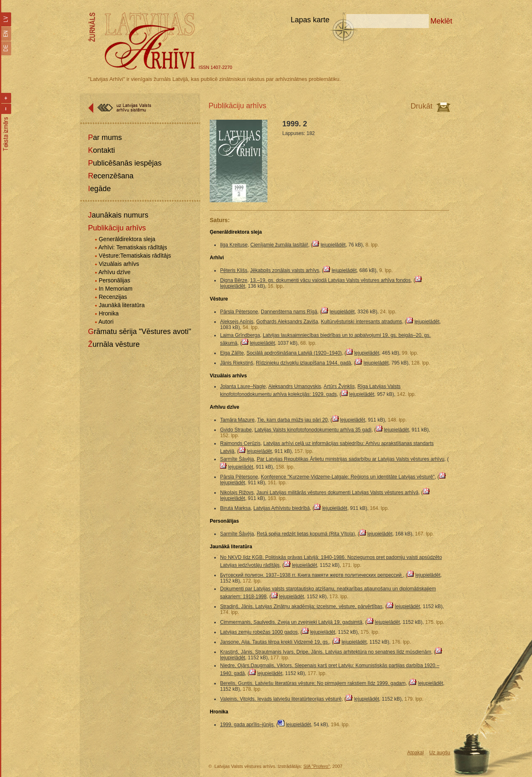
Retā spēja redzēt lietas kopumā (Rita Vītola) (306, 534)
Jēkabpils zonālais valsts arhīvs (285, 270)
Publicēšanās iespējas (125, 163)
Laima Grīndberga (240, 335)
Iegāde (99, 189)
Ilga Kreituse (234, 245)
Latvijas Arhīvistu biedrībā (282, 508)
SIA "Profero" (317, 766)
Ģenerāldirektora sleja (127, 239)
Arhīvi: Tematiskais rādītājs (132, 247)
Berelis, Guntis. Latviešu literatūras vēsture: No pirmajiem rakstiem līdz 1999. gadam (313, 683)
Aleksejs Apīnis (237, 322)
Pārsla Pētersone (239, 312)
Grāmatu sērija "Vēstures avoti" (140, 332)
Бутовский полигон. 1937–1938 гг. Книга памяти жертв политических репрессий (311, 575)
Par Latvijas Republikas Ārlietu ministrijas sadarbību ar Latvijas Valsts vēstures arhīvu (351, 459)
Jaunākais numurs (118, 215)
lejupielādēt (333, 245)
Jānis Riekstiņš (236, 363)
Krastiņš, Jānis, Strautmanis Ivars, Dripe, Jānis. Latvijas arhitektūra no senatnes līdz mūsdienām (326, 652)
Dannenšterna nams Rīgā (289, 312)
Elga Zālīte (232, 353)
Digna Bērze (234, 280)
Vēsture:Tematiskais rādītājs (135, 256)
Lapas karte (310, 20)
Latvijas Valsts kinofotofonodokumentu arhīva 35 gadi (313, 430)
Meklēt (441, 21)
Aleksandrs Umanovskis (295, 386)
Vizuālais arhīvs (119, 264)
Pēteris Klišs (234, 270)
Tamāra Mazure (237, 420)
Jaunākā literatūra (122, 305)
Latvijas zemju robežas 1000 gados (259, 632)
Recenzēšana (111, 176)
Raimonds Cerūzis (240, 443)
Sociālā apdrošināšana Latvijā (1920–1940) (294, 353)
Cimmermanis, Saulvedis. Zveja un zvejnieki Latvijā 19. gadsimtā (291, 622)
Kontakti (101, 150)
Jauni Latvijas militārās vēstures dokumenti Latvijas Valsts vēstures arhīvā (337, 493)
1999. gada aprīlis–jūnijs (247, 725)
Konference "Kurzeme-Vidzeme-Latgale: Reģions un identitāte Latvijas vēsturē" (348, 477)
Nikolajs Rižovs (237, 493)
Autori (106, 322)
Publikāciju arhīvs (117, 228)
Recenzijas (113, 297)
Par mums (105, 137)
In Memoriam (116, 289)
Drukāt (422, 106)
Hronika (109, 313)
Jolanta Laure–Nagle (243, 386)
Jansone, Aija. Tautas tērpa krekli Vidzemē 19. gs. (274, 642)
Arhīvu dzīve (114, 272)
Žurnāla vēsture (114, 344)
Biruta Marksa (235, 508)
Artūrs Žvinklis (339, 386)
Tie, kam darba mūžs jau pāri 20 (292, 420)
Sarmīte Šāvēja (237, 459)
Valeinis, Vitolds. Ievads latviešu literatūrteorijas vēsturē (281, 699)
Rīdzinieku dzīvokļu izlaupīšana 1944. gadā (304, 363)
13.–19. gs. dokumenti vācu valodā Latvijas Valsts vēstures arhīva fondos (330, 280)
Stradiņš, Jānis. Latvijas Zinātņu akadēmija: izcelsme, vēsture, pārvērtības (301, 606)
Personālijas (114, 280)
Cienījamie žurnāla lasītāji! (279, 245)
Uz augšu (440, 753)
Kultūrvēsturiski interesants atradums (361, 322)
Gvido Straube (236, 430)
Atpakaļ (416, 753)
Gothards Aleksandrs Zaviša (287, 322)
